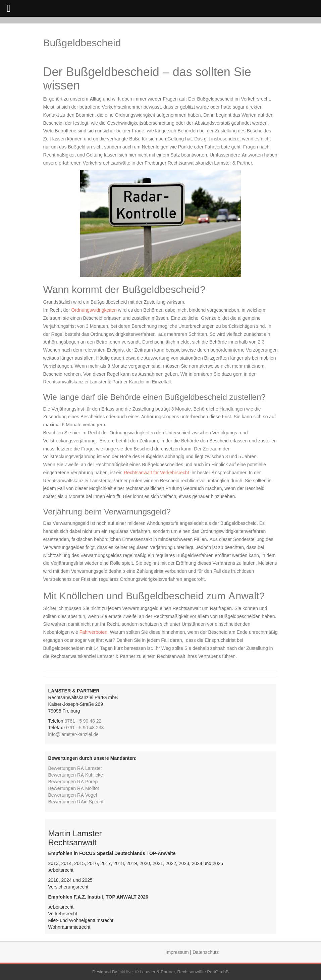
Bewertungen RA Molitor (74, 788)
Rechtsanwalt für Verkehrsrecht (156, 472)
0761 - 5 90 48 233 (84, 727)
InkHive (126, 972)
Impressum (177, 952)
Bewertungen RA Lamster (75, 768)
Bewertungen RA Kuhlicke (76, 775)
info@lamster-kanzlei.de (73, 734)
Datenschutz (206, 952)
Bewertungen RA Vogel (73, 795)
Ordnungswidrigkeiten (94, 310)
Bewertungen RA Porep (73, 781)
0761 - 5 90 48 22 (83, 721)
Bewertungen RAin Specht (76, 802)
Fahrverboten (93, 632)
